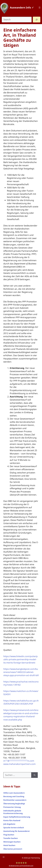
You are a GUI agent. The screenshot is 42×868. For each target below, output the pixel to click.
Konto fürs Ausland (12, 820)
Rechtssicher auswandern (15, 800)
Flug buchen (9, 835)
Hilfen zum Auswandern (14, 793)
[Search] (37, 20)
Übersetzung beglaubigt (14, 804)
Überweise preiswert (13, 849)
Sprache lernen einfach (14, 828)
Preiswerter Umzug (12, 807)
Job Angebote (9, 824)
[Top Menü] (40, 8)
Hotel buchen (9, 845)
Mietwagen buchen (12, 842)
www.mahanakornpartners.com (19, 764)
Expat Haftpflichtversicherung (17, 817)
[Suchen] (35, 775)
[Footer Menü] (4, 857)
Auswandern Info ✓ (22, 7)
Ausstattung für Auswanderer (17, 831)
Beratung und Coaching (14, 796)
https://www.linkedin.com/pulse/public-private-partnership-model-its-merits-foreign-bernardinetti (20, 659)
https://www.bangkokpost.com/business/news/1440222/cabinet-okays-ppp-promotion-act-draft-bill (21, 672)
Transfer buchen (11, 838)
